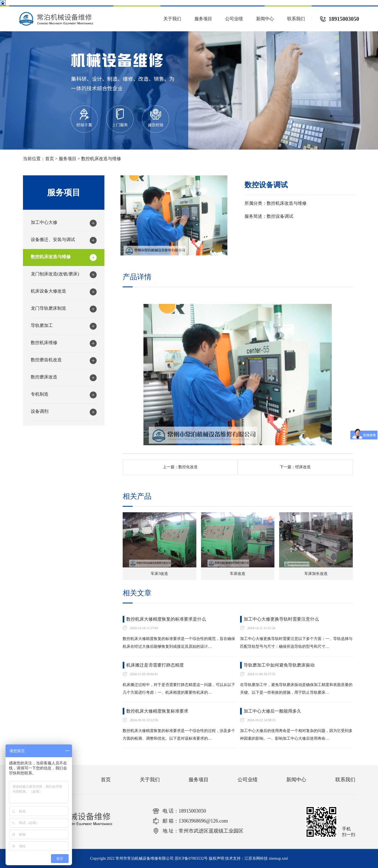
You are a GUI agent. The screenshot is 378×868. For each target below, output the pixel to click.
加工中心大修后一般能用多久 (272, 711)
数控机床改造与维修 (101, 159)
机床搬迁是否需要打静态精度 (155, 665)
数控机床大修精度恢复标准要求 (157, 711)
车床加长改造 (316, 574)
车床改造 (238, 574)
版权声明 (217, 858)
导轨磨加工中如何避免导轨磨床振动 (279, 665)
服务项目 (203, 19)
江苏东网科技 (256, 858)
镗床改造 (303, 467)
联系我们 (296, 19)
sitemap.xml (278, 858)
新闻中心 (265, 19)
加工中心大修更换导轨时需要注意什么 (281, 619)
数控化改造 (188, 467)
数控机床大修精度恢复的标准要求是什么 (166, 619)
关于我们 (172, 19)
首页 (50, 159)
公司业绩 (234, 19)
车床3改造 (159, 574)
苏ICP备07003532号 (191, 858)
